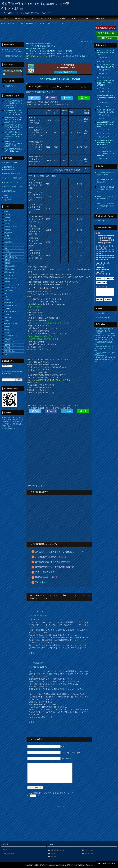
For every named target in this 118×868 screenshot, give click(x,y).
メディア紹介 (9, 290)
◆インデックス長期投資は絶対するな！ (41, 46)
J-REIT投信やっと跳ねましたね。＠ (51, 557)
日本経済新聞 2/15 (9, 191)
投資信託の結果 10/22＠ (46, 577)
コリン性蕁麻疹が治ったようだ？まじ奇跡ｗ (106, 174)
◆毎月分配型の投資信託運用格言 (39, 43)
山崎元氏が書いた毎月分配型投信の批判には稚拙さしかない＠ (13, 127)
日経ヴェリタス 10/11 (11, 163)
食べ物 (7, 236)
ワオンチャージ (105, 318)
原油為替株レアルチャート (106, 221)
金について (8, 354)
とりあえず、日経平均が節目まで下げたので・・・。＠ (59, 552)
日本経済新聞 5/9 (9, 167)
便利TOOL (8, 221)
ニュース (7, 309)
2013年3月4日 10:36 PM (38, 615)
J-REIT (7, 315)
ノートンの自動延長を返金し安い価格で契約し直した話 (106, 189)
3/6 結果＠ (40, 582)
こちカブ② (7, 200)
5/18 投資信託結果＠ (45, 572)
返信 (32, 653)
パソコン (7, 224)
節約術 (7, 299)
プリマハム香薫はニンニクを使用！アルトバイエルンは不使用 (106, 83)
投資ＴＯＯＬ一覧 (106, 33)
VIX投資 (7, 330)
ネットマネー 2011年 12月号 (13, 178)
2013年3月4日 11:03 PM (38, 667)
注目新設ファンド (10, 287)
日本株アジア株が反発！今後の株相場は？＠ (54, 567)
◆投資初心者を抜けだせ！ (36, 48)
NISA (73, 18)
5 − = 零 (34, 796)
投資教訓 (7, 260)
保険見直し (8, 339)
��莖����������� (104, 273)
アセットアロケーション (12, 284)
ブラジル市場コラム (11, 306)
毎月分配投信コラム (11, 257)
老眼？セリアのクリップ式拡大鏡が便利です (106, 198)
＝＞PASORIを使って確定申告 (12, 52)
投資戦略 (7, 263)
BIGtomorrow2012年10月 (12, 174)
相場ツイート (9, 230)
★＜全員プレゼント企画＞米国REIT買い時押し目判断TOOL (49, 54)
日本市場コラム (9, 345)
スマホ (7, 245)
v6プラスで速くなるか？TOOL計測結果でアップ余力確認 (105, 153)
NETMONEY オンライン (12, 182)
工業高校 (7, 215)
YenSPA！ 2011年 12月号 (13, 187)
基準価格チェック (47, 92)
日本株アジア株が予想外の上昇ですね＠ (53, 562)
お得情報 (7, 281)
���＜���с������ (103, 269)
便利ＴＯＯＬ (107, 38)
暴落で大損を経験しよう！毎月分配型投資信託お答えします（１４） (105, 359)
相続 (6, 248)
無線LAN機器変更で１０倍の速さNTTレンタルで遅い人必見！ (13, 120)
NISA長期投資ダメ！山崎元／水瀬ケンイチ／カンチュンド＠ (13, 113)
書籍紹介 (7, 321)
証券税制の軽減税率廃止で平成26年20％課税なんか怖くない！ (105, 348)
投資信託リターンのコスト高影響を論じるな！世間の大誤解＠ (13, 144)
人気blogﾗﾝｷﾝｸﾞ (100, 18)
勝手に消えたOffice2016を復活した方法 (105, 181)
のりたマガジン (46, 18)
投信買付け (8, 233)
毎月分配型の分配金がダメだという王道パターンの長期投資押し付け (13, 134)
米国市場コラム (9, 351)
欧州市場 (7, 348)
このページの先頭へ (108, 863)
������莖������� (103, 264)
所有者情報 (6, 849)
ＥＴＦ (7, 296)
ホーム (6, 18)
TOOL (33, 18)
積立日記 (7, 333)
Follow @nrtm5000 (9, 854)
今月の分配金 (9, 303)
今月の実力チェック (11, 336)
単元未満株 (8, 318)
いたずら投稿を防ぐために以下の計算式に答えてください (50, 793)
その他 (7, 251)
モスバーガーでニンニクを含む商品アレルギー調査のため (106, 52)
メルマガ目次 (61, 18)
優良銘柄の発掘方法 (11, 266)
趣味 (6, 293)
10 (103, 156)
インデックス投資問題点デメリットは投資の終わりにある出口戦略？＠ (13, 103)
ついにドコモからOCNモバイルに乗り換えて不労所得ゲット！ (106, 206)
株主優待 (7, 327)
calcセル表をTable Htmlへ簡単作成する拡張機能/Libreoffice (106, 143)
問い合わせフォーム (11, 428)
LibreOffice (8, 239)
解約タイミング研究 (11, 324)
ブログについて (9, 342)
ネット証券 (85, 18)
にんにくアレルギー (11, 227)
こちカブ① (7, 198)
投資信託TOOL (9, 269)
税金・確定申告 (9, 272)
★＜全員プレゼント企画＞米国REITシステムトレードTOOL (49, 51)
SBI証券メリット (11, 86)
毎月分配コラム (20, 18)
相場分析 (7, 218)
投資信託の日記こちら (105, 28)
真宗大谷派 (8, 242)
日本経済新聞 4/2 (9, 169)
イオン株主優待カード (102, 313)
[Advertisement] (21, 33)
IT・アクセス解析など (12, 312)
